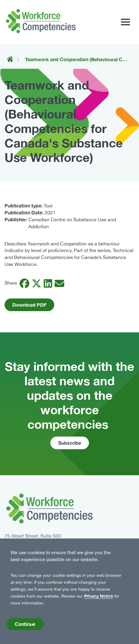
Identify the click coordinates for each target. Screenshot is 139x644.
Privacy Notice (99, 598)
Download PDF (29, 305)
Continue (25, 626)
